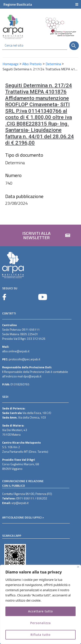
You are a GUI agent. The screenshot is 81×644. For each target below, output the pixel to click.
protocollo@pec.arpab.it (25, 359)
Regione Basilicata (18, 4)
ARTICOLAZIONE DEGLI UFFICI (22, 517)
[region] (40, 604)
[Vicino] (78, 567)
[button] (40, 235)
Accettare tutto (40, 611)
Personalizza (41, 623)
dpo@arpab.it (32, 376)
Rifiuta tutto (41, 635)
